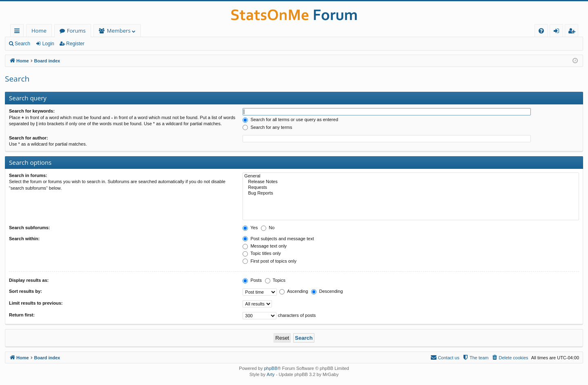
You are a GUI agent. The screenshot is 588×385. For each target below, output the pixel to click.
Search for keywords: (32, 111)
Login (48, 44)
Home (39, 31)
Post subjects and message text (278, 239)
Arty (271, 374)
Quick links (19, 32)
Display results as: (29, 280)
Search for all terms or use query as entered (290, 119)
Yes (250, 228)
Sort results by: (26, 291)
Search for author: (28, 138)
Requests (411, 188)
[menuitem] (541, 31)
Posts (252, 280)
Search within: (24, 239)
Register (75, 44)
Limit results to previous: (36, 303)
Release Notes (411, 182)
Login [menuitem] (558, 32)
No (268, 228)
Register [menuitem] (573, 32)
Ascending (294, 291)
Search (22, 44)
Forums (76, 31)
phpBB (271, 368)
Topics (275, 280)
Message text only (265, 246)
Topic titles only (262, 253)
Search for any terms (267, 127)
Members (119, 31)
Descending (327, 291)
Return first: (22, 315)
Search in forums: (28, 175)
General (411, 176)
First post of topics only (269, 261)
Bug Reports (411, 193)
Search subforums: (29, 228)
